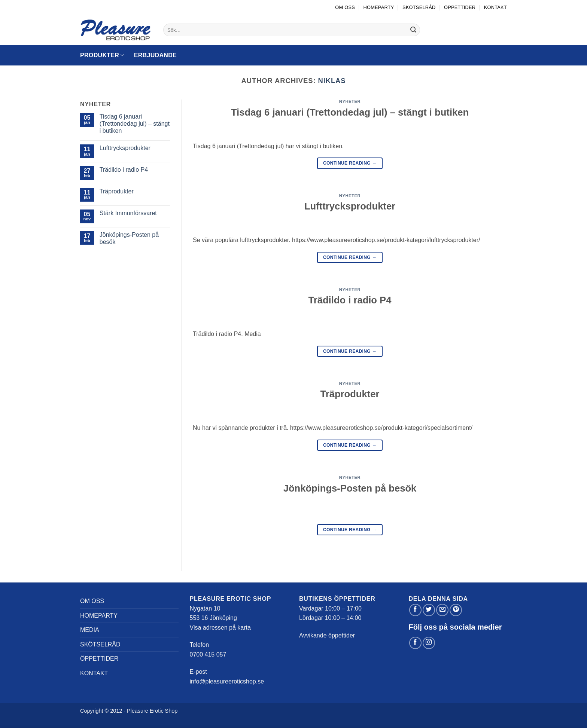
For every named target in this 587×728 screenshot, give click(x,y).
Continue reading (350, 163)
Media (90, 630)
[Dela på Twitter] (429, 610)
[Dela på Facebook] (415, 610)
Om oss (345, 7)
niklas (332, 81)
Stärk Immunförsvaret (128, 213)
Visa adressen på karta (220, 628)
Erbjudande (155, 55)
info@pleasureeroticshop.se (227, 681)
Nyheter (350, 101)
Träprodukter (117, 191)
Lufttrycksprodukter (125, 148)
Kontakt (495, 7)
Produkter (102, 55)
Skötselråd (419, 7)
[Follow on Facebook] (415, 643)
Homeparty (378, 7)
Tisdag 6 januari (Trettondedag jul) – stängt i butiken (135, 124)
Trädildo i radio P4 (124, 170)
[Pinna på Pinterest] (456, 610)
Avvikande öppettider (327, 635)
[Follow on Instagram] (429, 643)
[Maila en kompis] (442, 610)
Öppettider (460, 7)
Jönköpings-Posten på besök (129, 238)
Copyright (92, 711)
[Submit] (413, 30)
